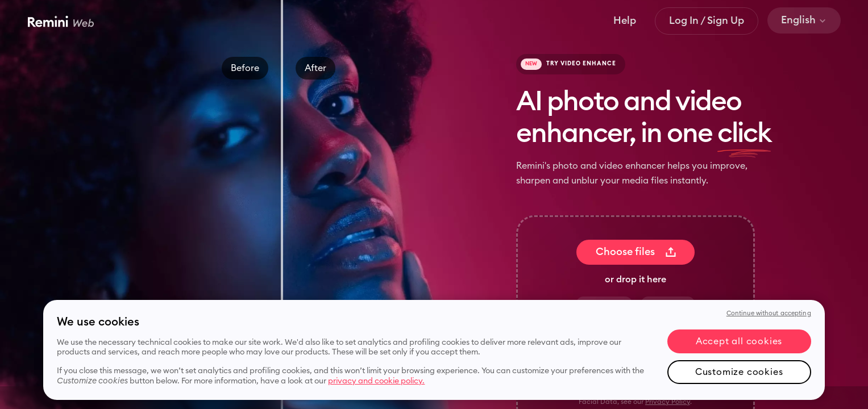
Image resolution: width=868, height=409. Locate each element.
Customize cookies (739, 372)
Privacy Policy (668, 402)
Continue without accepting (769, 313)
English (804, 20)
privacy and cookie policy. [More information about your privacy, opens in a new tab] (376, 381)
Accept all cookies (739, 341)
